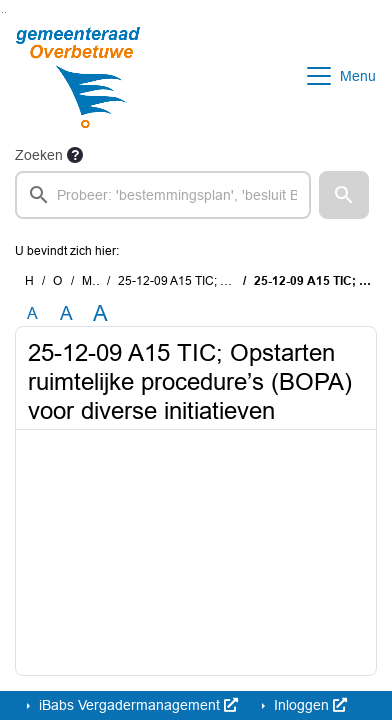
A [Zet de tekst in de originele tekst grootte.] (32, 313)
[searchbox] (163, 195)
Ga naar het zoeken (2, 12)
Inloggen (308, 705)
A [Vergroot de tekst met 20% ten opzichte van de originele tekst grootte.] (66, 313)
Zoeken (39, 155)
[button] (344, 195)
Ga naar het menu (5, 12)
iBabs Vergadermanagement (136, 705)
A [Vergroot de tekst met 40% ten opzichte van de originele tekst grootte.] (100, 314)
